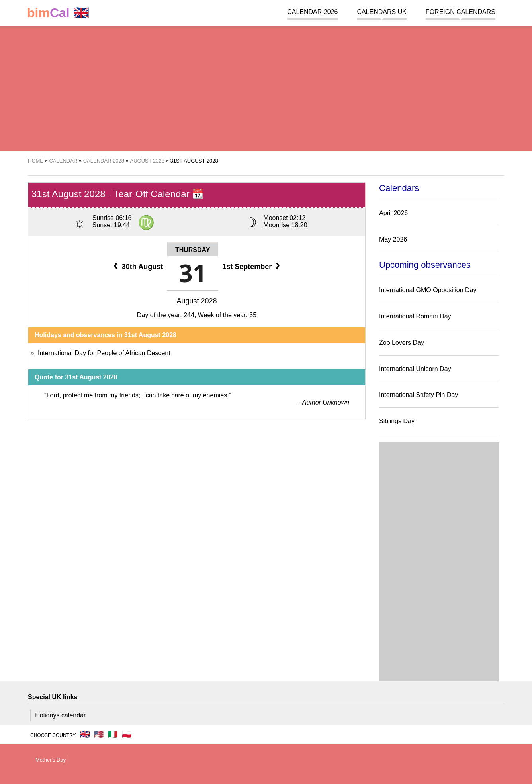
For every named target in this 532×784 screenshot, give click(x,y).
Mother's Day (51, 760)
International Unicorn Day (415, 369)
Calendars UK (381, 12)
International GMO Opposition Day (428, 290)
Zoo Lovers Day (402, 343)
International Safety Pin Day (419, 395)
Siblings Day (397, 421)
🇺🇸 (99, 734)
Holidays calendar (60, 715)
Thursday (193, 250)
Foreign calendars (461, 12)
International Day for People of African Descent (104, 353)
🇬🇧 (58, 13)
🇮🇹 (113, 734)
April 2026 (393, 213)
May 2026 (393, 239)
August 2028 (197, 301)
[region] (266, 88)
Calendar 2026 (312, 12)
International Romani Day (415, 316)
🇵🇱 (127, 734)
